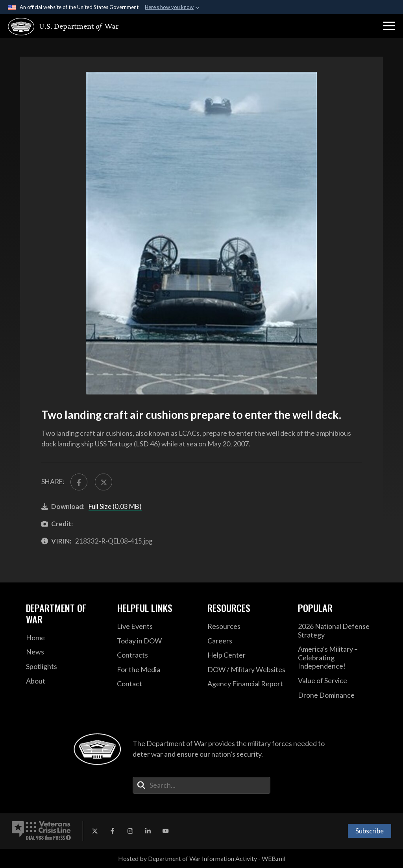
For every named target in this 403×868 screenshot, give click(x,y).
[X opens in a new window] (95, 831)
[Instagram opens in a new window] (130, 831)
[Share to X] (103, 482)
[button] (389, 26)
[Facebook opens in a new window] (113, 831)
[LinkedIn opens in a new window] (148, 831)
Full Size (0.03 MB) (115, 506)
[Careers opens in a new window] (247, 641)
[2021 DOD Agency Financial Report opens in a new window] (247, 684)
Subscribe (370, 831)
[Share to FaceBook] (79, 482)
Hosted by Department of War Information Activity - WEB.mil (202, 858)
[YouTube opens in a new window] (166, 831)
